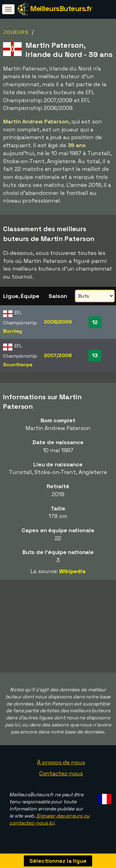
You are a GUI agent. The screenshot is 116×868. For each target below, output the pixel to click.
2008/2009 (58, 322)
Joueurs (16, 32)
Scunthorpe (18, 365)
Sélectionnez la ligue (58, 861)
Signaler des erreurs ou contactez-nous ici (49, 822)
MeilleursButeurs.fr (61, 8)
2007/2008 (58, 355)
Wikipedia (72, 571)
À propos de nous (61, 764)
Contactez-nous (61, 775)
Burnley (13, 331)
